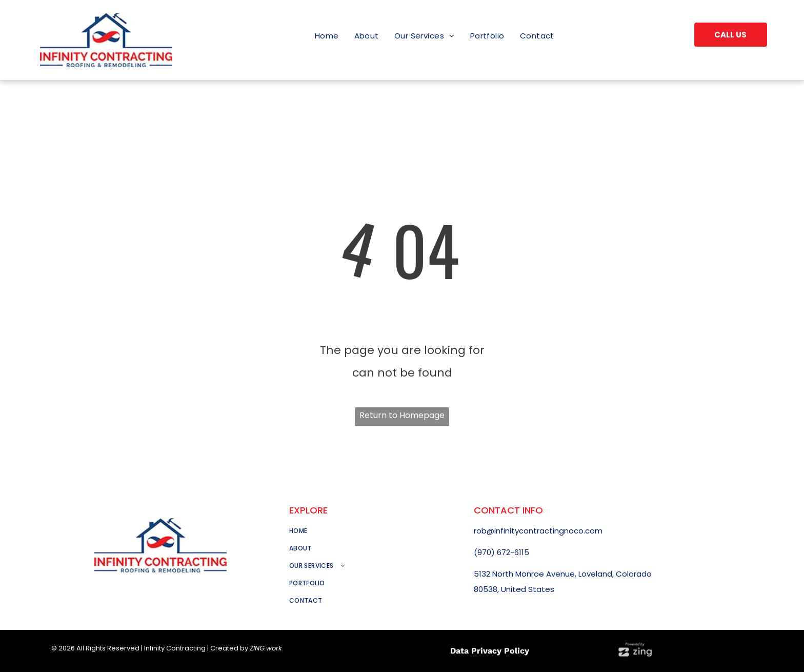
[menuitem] (327, 36)
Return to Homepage (402, 415)
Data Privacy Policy (490, 651)
